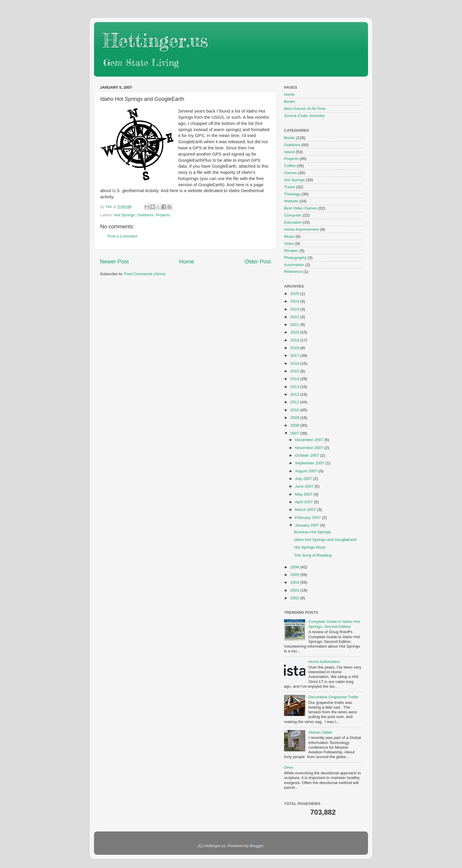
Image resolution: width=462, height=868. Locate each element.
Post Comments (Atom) (145, 274)
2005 (295, 575)
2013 (295, 387)
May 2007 (304, 494)
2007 (295, 433)
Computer (293, 215)
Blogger (257, 846)
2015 (295, 371)
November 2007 (310, 448)
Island (289, 152)
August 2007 (307, 471)
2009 (295, 418)
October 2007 (308, 455)
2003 (295, 590)
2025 (295, 294)
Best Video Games (301, 208)
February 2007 (308, 518)
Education (293, 222)
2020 (295, 332)
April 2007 (305, 502)
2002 (295, 598)
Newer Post (114, 261)
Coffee (290, 166)
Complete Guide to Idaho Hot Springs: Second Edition (334, 624)
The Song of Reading (313, 555)
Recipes (291, 251)
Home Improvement (302, 229)
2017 (295, 355)
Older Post (258, 261)
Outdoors (145, 215)
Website (291, 201)
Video (289, 244)
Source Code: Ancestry (304, 116)
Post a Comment (122, 236)
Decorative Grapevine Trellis (333, 697)
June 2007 (305, 486)
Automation (294, 265)
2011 (295, 402)
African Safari (320, 732)
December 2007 (310, 440)
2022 (295, 317)
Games (291, 173)
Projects (163, 215)
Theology (292, 194)
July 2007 (304, 479)
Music (289, 236)
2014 (295, 379)
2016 (295, 363)
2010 (295, 410)
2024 (295, 301)
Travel (289, 187)
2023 (295, 309)
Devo (289, 767)
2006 (295, 567)
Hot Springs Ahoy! (310, 547)
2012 (295, 394)
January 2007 (308, 525)
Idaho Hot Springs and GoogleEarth (326, 540)
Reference (293, 272)
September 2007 (310, 463)
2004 (295, 582)
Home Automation (324, 662)
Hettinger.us (155, 40)
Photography (295, 258)
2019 (295, 340)
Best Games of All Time (305, 109)
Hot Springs (124, 215)
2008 (295, 425)
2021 (295, 325)
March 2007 (306, 510)
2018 (295, 348)
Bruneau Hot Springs (312, 532)
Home (187, 261)
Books (290, 102)
